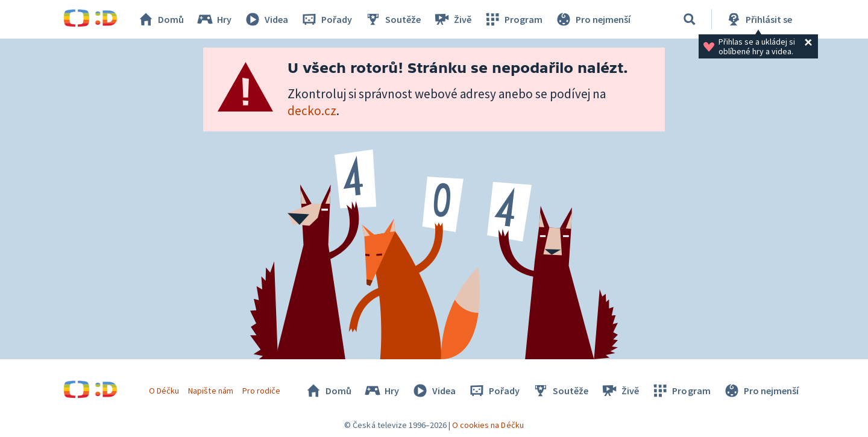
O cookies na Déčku (488, 425)
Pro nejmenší (593, 19)
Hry (214, 19)
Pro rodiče (261, 391)
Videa (266, 19)
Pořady (326, 19)
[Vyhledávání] (690, 19)
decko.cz (312, 111)
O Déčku (164, 391)
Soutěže (392, 19)
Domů (160, 19)
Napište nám (210, 391)
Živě (452, 19)
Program (513, 19)
